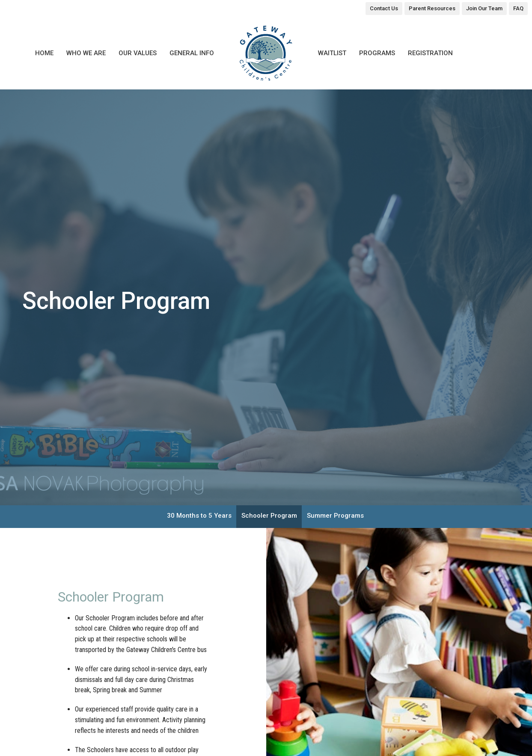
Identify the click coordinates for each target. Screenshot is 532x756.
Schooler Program (269, 516)
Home (44, 53)
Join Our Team (484, 8)
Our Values (138, 53)
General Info (192, 53)
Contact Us (384, 8)
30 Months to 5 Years (199, 516)
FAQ (518, 8)
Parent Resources (432, 8)
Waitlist (332, 53)
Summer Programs (335, 516)
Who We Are (86, 53)
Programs (377, 53)
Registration (430, 53)
